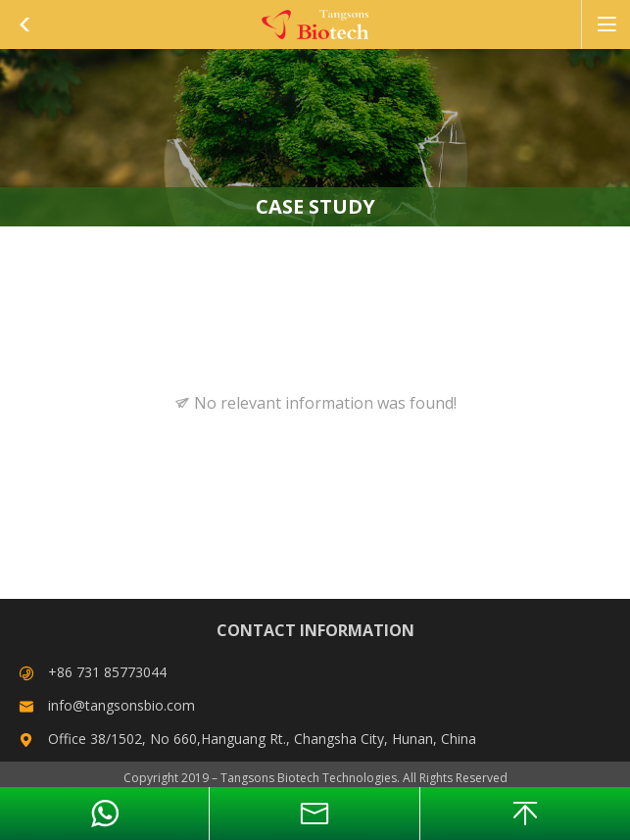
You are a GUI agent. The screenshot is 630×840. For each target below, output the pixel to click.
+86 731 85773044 (107, 672)
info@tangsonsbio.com (121, 705)
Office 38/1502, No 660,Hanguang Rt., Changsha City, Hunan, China (262, 739)
